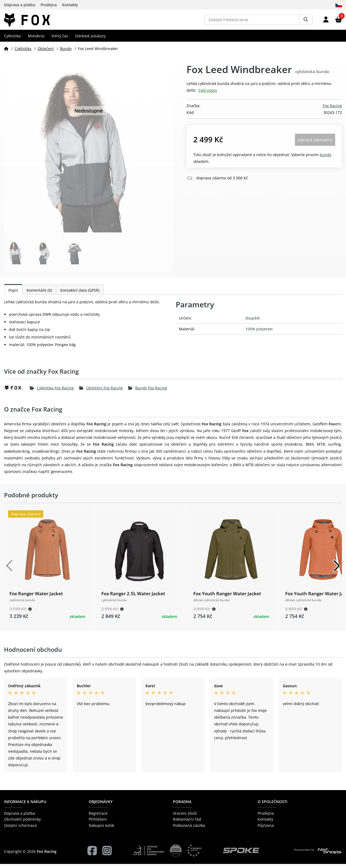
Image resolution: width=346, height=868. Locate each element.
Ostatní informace (20, 829)
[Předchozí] (9, 570)
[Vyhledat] (306, 22)
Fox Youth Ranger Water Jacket (227, 598)
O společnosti (272, 805)
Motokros (36, 40)
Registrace (98, 817)
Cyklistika (12, 40)
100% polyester (259, 333)
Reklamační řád (187, 823)
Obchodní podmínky (22, 823)
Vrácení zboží (185, 817)
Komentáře (39, 294)
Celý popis (208, 94)
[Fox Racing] (17, 392)
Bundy (66, 52)
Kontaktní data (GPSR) (80, 294)
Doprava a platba (20, 5)
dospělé (253, 322)
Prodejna (49, 5)
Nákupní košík (101, 829)
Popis (13, 294)
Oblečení (46, 52)
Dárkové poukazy (90, 40)
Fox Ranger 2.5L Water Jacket (133, 598)
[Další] (337, 570)
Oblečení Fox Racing (101, 392)
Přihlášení (98, 823)
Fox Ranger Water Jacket (36, 598)
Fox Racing (332, 109)
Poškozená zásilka (189, 829)
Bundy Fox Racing (148, 392)
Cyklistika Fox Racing (52, 392)
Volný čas (60, 40)
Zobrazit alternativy (315, 144)
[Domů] (6, 52)
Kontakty (70, 5)
